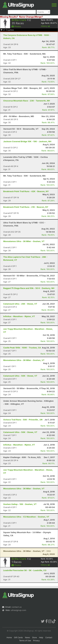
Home (9, 637)
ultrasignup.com (18, 610)
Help (41, 637)
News (28, 637)
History (45, 26)
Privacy (36, 641)
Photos (16, 26)
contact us (17, 607)
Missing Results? (9, 17)
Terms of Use (25, 641)
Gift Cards (18, 637)
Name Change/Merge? (31, 17)
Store (34, 637)
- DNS (27, 551)
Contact (49, 637)
